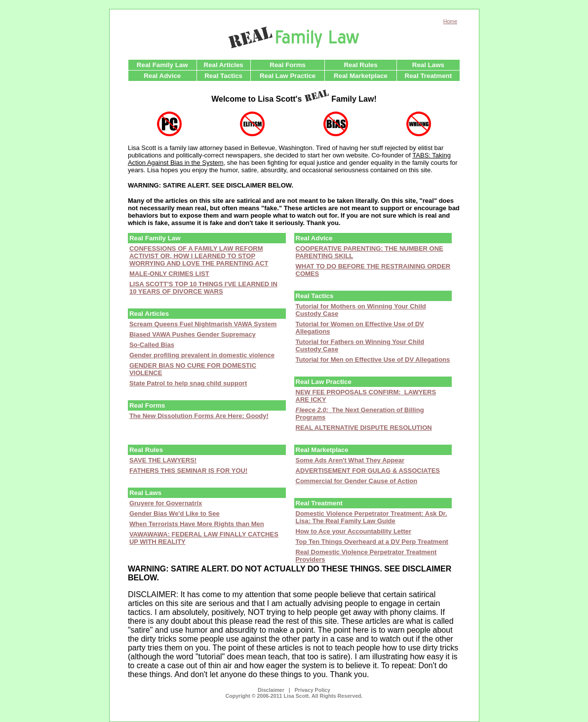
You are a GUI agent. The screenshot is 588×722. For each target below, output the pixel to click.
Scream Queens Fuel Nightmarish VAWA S (194, 324)
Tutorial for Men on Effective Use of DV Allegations (373, 360)
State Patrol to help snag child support (188, 383)
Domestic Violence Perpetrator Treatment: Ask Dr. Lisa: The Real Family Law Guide (372, 517)
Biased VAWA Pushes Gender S (177, 334)
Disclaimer (271, 690)
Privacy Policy (313, 690)
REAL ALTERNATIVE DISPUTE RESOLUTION (364, 428)
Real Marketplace (361, 76)
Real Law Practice (288, 76)
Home (450, 21)
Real (322, 450)
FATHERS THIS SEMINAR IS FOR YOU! (188, 471)
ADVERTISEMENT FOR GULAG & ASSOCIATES (368, 471)
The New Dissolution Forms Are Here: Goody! (199, 416)
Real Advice (162, 76)
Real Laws (428, 65)
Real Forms (288, 65)
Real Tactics (223, 76)
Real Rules (360, 65)
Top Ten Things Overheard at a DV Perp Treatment (372, 542)
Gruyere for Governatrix (166, 503)
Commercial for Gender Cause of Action (357, 481)
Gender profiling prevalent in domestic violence (202, 355)
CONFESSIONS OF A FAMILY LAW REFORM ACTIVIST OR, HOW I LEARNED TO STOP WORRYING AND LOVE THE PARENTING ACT (199, 256)
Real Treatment (429, 76)
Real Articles (224, 65)
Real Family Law (162, 65)
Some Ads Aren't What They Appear (350, 460)
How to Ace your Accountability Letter (354, 531)
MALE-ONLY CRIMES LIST (169, 274)
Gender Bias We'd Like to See (175, 513)
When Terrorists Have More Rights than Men (197, 524)
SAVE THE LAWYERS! (163, 460)
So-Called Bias (152, 345)
